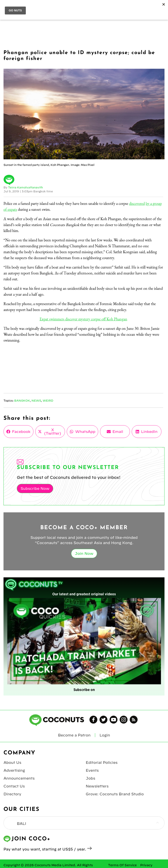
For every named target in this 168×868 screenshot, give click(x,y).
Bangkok (22, 401)
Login (105, 735)
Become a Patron (74, 735)
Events (92, 770)
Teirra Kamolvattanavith (25, 187)
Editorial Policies (102, 763)
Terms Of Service (122, 865)
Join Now (84, 553)
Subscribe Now (35, 488)
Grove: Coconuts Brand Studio (115, 794)
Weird (48, 401)
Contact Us (14, 786)
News (36, 401)
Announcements (19, 778)
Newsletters (97, 786)
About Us (12, 763)
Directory (12, 794)
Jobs (90, 778)
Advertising (14, 770)
